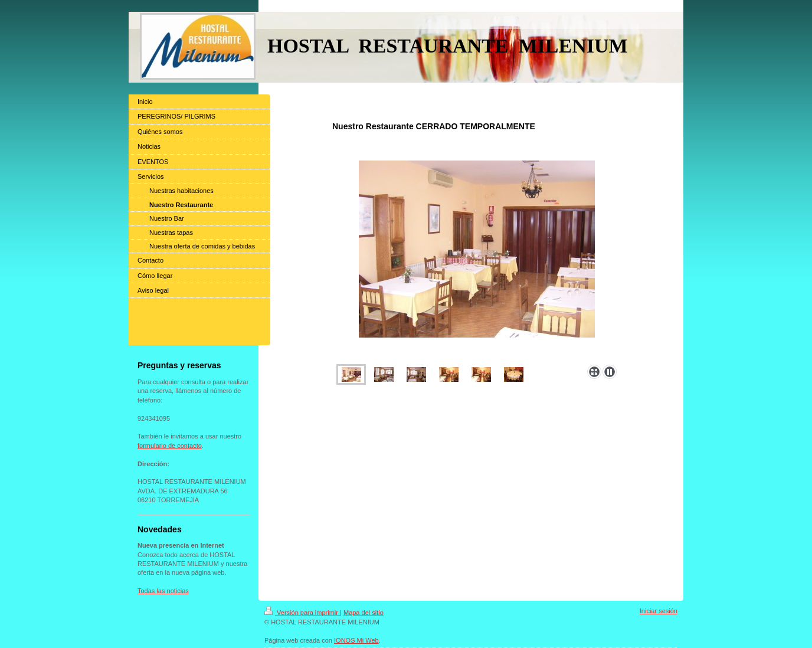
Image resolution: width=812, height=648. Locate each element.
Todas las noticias (163, 591)
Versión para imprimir (302, 613)
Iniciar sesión (659, 611)
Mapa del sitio (364, 613)
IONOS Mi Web (356, 640)
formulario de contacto (170, 446)
